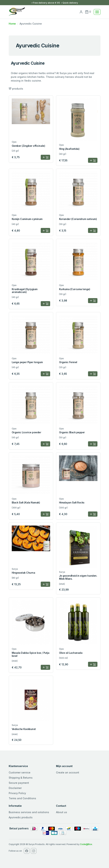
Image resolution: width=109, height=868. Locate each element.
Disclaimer (15, 788)
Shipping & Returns (21, 778)
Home (12, 24)
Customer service (20, 772)
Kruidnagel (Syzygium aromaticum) (25, 291)
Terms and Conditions (22, 798)
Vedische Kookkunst (24, 729)
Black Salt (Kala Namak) (26, 502)
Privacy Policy (17, 793)
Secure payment (19, 783)
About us (62, 812)
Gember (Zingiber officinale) (28, 146)
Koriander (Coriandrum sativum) (78, 219)
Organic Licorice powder (26, 432)
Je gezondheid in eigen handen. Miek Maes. (78, 577)
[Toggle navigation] (97, 12)
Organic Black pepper (72, 432)
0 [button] (88, 12)
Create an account (68, 772)
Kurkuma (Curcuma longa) (75, 289)
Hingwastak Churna (23, 573)
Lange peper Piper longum (27, 362)
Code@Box (86, 844)
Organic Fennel (68, 362)
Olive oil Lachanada (71, 653)
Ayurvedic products (21, 817)
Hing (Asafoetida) (69, 149)
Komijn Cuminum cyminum (27, 219)
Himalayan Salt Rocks (72, 502)
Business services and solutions (29, 812)
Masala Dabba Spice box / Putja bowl (31, 654)
